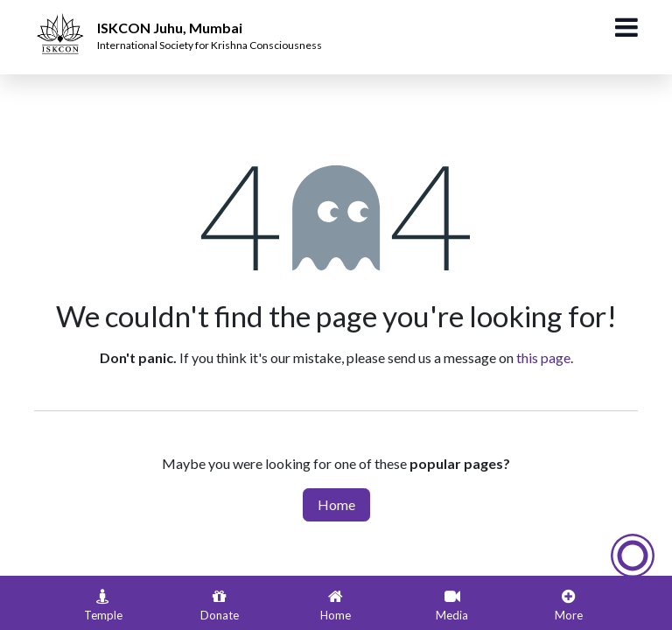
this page (543, 357)
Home (336, 504)
